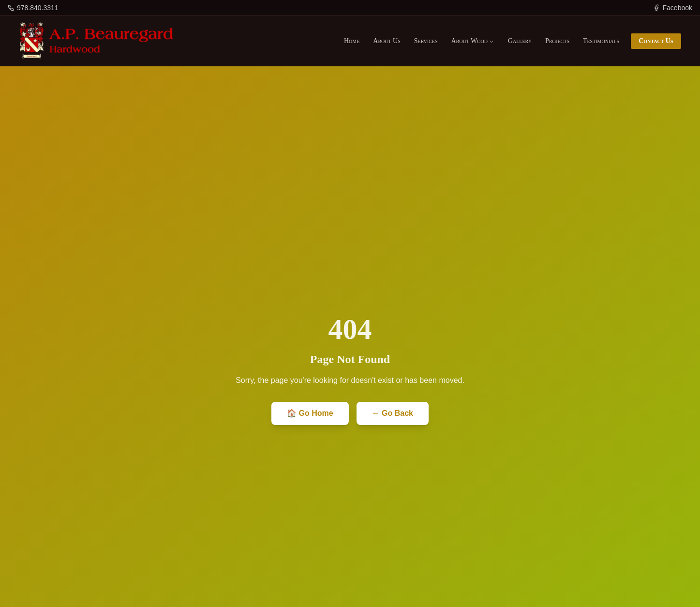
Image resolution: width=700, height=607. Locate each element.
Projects (557, 41)
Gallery (520, 41)
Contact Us (656, 41)
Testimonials (601, 41)
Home (352, 41)
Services (426, 41)
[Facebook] (673, 8)
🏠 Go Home (310, 413)
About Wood (472, 41)
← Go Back (393, 413)
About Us (387, 41)
